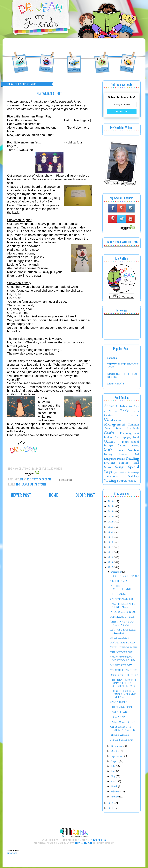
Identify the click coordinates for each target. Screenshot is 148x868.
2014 (111, 563)
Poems (121, 459)
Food (136, 438)
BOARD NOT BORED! (123, 643)
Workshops (133, 477)
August (115, 762)
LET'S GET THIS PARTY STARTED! (123, 632)
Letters (122, 446)
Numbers (133, 451)
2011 (111, 809)
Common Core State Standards (122, 427)
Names (120, 451)
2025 (111, 507)
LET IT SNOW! (118, 595)
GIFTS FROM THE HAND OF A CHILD (123, 729)
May (113, 777)
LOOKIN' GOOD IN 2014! (125, 577)
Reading (132, 459)
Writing (110, 481)
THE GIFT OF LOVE (121, 653)
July (113, 767)
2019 (111, 538)
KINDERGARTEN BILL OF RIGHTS (122, 376)
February (116, 792)
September (117, 757)
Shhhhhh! (112, 359)
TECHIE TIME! (118, 582)
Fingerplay (22, 484)
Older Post (85, 495)
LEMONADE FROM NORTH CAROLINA (123, 660)
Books (125, 412)
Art (130, 407)
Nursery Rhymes (116, 455)
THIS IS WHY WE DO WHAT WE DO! (122, 624)
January (115, 797)
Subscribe (122, 112)
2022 (111, 522)
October (115, 752)
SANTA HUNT (118, 703)
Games (109, 442)
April (114, 782)
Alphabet (121, 407)
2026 (111, 502)
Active (109, 407)
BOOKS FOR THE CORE (124, 676)
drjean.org (12, 854)
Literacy (135, 446)
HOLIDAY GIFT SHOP (123, 723)
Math (108, 451)
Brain (136, 412)
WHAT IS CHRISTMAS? (123, 613)
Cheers (135, 416)
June (114, 772)
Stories (42, 484)
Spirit (115, 473)
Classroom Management (115, 422)
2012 (111, 804)
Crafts (109, 434)
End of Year (112, 438)
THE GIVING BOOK (122, 708)
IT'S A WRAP (118, 718)
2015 (111, 558)
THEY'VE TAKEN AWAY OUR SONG (123, 367)
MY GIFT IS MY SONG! (123, 740)
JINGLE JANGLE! (120, 736)
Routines (110, 463)
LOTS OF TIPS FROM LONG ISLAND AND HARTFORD (123, 695)
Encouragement (129, 434)
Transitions (111, 477)
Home (53, 495)
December (117, 573)
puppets (33, 484)
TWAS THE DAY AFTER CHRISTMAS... (123, 606)
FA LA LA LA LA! (120, 638)
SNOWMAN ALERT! (122, 600)
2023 (111, 517)
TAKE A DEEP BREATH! (123, 648)
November (117, 747)
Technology (133, 473)
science (132, 481)
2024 (111, 512)
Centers (109, 416)
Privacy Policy (98, 841)
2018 (111, 543)
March (115, 787)
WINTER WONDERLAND (121, 588)
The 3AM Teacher (84, 844)
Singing (124, 463)
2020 (111, 533)
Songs (120, 468)
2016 (111, 553)
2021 (111, 528)
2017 (111, 548)
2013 (111, 568)
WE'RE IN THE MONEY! (124, 671)
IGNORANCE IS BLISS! (123, 618)
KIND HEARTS (116, 384)
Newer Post (21, 495)
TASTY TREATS (119, 713)
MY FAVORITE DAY (121, 666)
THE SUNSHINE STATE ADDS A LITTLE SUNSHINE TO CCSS (123, 684)
